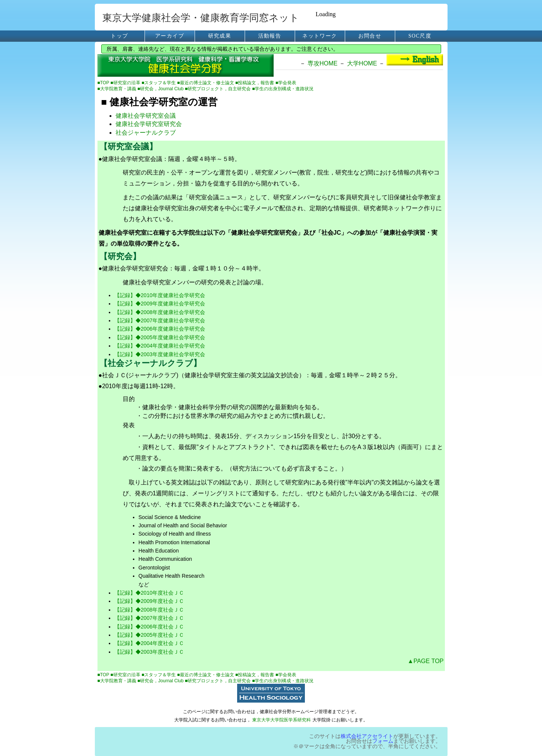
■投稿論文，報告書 (255, 83)
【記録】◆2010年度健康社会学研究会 (160, 295)
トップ (119, 36)
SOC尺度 (420, 36)
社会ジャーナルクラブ (146, 133)
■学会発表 (286, 83)
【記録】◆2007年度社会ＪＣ (149, 618)
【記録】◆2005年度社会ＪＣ (149, 635)
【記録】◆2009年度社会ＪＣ (149, 601)
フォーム (383, 741)
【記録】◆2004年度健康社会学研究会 (160, 346)
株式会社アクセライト (367, 736)
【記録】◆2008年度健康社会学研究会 (160, 312)
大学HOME (362, 63)
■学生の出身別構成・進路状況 (283, 89)
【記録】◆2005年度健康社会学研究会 (160, 337)
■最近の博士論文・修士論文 (206, 83)
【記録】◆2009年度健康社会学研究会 (160, 304)
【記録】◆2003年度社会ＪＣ (149, 652)
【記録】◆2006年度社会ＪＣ (149, 627)
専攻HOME (323, 63)
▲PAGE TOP (426, 661)
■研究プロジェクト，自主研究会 (218, 89)
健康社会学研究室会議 (146, 116)
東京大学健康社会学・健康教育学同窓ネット (201, 18)
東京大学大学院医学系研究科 (282, 720)
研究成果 (220, 36)
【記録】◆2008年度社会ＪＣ (149, 610)
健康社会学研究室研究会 (149, 124)
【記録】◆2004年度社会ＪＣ (149, 643)
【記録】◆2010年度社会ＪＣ (149, 593)
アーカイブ (170, 36)
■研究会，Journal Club (161, 89)
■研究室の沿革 (126, 83)
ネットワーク (320, 36)
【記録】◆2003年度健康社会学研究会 (160, 354)
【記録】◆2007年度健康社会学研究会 (160, 320)
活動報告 (270, 36)
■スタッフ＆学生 (159, 83)
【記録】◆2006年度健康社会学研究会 (160, 329)
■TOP (104, 83)
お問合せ (370, 36)
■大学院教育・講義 (118, 89)
